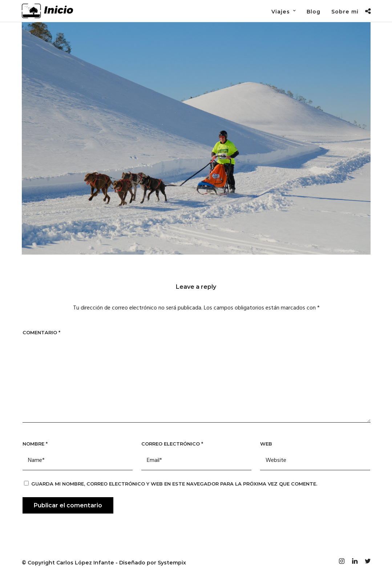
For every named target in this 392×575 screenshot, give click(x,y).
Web (266, 444)
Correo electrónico (172, 444)
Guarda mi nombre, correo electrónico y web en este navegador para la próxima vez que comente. (174, 484)
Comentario (41, 332)
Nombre (35, 444)
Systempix (172, 563)
